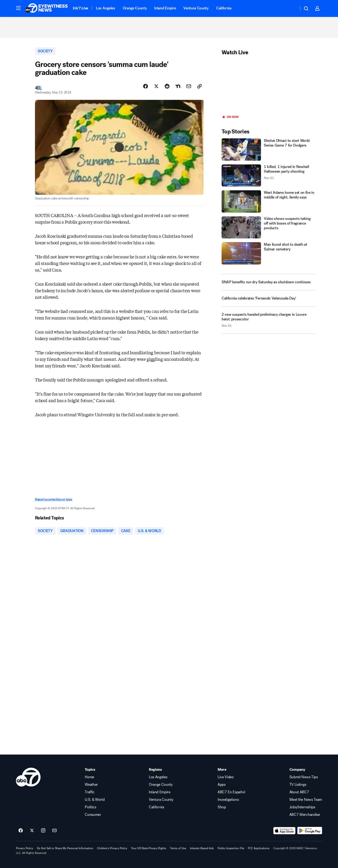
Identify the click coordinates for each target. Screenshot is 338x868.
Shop (222, 807)
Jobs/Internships (302, 807)
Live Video (226, 777)
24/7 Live (80, 8)
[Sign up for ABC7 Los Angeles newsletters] (54, 831)
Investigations (228, 800)
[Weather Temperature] (292, 8)
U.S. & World (95, 800)
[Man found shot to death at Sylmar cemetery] (269, 253)
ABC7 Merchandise (305, 815)
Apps (222, 785)
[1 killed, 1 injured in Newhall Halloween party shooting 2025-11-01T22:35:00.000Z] (269, 176)
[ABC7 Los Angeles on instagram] (43, 831)
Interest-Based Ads (202, 848)
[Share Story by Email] (189, 86)
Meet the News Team (306, 800)
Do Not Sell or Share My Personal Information (65, 848)
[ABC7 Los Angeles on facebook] (21, 831)
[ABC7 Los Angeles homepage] (46, 8)
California (224, 8)
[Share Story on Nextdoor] (178, 86)
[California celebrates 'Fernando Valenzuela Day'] (269, 300)
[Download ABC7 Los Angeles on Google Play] (310, 831)
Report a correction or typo (54, 499)
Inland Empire (165, 8)
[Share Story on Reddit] (167, 86)
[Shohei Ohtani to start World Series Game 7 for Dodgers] (269, 150)
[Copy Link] (200, 86)
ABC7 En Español (231, 792)
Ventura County (196, 8)
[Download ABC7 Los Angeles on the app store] (284, 831)
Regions (155, 770)
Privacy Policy (25, 848)
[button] (18, 8)
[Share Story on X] (156, 86)
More (222, 770)
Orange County (135, 8)
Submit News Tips (304, 777)
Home (89, 777)
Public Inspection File (231, 848)
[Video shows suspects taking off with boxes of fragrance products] (269, 228)
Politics (90, 807)
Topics (90, 770)
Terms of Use (178, 848)
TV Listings (298, 785)
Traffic (90, 792)
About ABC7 (299, 792)
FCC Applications (259, 848)
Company (297, 770)
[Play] (269, 86)
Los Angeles (106, 8)
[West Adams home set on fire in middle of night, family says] (269, 201)
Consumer (93, 815)
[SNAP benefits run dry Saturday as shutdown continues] (269, 282)
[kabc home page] (28, 777)
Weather (91, 785)
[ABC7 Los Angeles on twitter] (32, 831)
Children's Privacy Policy (112, 848)
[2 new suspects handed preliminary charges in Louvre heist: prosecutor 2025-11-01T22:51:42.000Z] (269, 322)
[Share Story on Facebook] (146, 86)
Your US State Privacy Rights (149, 848)
